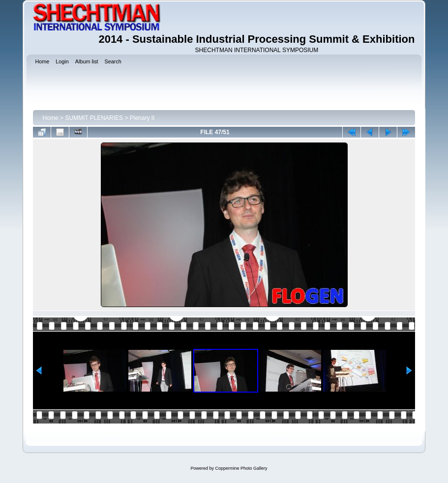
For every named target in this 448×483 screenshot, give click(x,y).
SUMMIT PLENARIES (94, 118)
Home (51, 118)
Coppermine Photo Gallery (241, 468)
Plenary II (142, 118)
